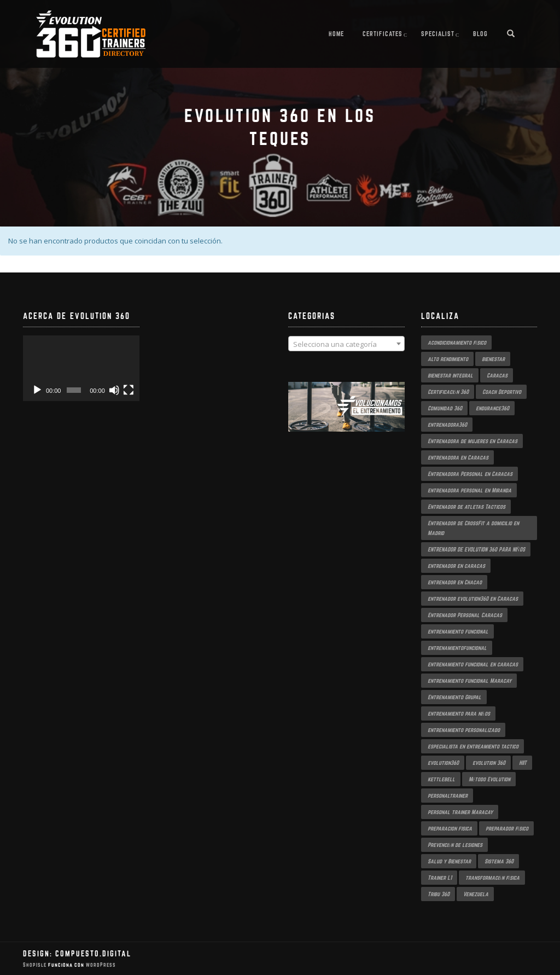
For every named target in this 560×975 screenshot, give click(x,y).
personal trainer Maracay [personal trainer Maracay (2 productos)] (460, 812)
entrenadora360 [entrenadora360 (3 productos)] (447, 425)
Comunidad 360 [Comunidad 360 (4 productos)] (445, 408)
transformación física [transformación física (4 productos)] (493, 878)
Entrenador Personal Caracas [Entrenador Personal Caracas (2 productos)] (465, 615)
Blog (480, 34)
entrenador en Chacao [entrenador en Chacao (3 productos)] (455, 582)
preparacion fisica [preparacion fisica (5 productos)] (450, 828)
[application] (81, 368)
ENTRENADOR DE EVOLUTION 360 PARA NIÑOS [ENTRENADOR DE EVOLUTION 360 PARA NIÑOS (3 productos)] (477, 549)
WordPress (100, 965)
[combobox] (346, 344)
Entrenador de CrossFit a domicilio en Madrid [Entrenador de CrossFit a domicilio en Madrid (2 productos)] (473, 528)
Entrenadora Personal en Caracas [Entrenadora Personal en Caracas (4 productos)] (470, 474)
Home (336, 34)
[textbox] (346, 344)
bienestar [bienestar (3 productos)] (493, 359)
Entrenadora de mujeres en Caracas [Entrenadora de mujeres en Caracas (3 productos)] (472, 441)
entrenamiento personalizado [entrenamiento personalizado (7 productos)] (464, 730)
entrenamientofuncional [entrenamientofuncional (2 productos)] (457, 648)
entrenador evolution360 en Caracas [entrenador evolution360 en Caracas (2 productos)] (473, 599)
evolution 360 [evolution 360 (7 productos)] (489, 763)
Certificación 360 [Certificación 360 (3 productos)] (448, 392)
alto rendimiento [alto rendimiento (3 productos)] (448, 359)
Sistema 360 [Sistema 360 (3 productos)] (499, 861)
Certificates (383, 34)
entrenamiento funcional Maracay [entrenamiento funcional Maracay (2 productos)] (469, 681)
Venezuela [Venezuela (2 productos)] (476, 894)
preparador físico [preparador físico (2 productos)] (507, 828)
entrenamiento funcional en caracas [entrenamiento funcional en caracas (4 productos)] (473, 664)
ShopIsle (36, 965)
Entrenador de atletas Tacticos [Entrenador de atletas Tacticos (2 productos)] (466, 507)
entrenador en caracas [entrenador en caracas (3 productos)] (456, 566)
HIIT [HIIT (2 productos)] (523, 763)
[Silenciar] (114, 390)
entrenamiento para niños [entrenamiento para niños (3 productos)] (459, 713)
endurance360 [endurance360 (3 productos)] (492, 408)
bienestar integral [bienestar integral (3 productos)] (450, 375)
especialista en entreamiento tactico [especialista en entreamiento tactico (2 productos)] (473, 746)
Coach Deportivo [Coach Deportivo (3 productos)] (502, 392)
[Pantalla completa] (129, 390)
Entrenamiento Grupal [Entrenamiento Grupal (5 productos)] (454, 697)
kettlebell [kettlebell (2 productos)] (441, 779)
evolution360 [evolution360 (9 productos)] (443, 763)
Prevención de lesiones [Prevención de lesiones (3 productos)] (455, 845)
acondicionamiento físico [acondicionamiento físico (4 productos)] (457, 343)
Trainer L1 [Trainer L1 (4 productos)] (440, 878)
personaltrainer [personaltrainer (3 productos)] (448, 796)
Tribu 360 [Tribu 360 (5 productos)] (439, 894)
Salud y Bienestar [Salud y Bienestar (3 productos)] (449, 861)
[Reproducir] (37, 390)
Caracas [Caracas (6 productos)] (497, 375)
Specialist (438, 34)
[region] (346, 418)
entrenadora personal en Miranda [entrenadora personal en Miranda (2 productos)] (469, 490)
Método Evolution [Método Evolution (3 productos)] (489, 779)
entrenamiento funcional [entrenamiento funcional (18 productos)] (458, 631)
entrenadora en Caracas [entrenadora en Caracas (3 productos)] (458, 457)
